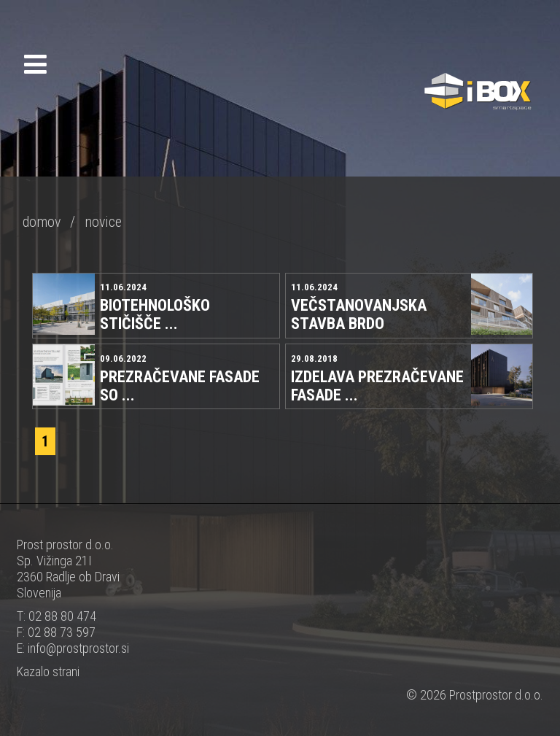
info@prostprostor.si (78, 648)
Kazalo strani (48, 671)
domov (42, 222)
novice (103, 222)
